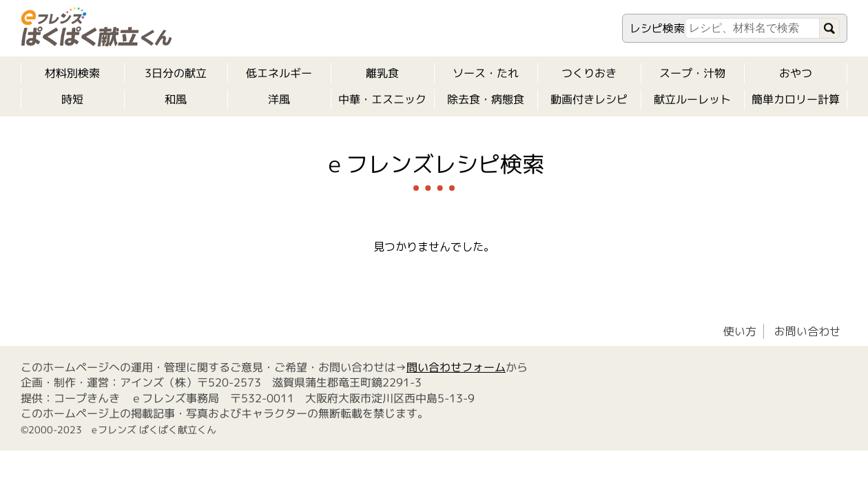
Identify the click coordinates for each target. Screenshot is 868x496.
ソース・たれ (486, 73)
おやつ (796, 73)
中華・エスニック (382, 99)
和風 (176, 99)
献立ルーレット (692, 99)
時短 (72, 99)
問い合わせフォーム (456, 367)
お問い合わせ (807, 331)
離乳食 (382, 73)
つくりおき (589, 73)
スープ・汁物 (692, 73)
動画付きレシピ (589, 99)
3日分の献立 (176, 73)
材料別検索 (72, 73)
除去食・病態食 (486, 99)
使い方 (740, 331)
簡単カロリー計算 (796, 99)
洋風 (279, 99)
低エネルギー (279, 73)
